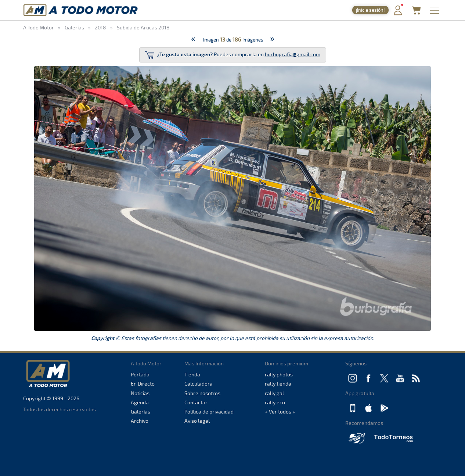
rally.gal (274, 393)
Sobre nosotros (202, 393)
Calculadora (199, 384)
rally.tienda (278, 384)
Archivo (140, 421)
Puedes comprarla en (233, 55)
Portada (140, 374)
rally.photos (279, 374)
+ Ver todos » (280, 411)
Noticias (140, 393)
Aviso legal (197, 421)
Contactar (196, 402)
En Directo (143, 384)
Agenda (140, 402)
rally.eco (275, 402)
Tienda (192, 374)
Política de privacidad (209, 411)
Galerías (140, 411)
